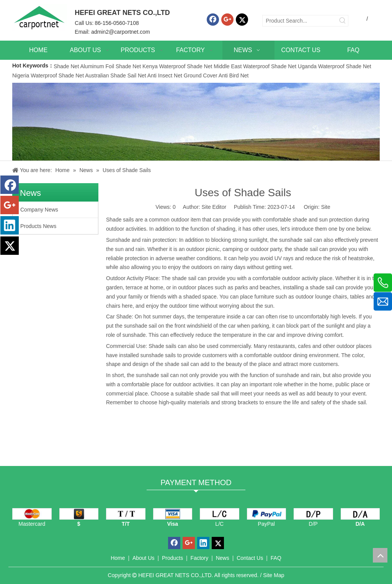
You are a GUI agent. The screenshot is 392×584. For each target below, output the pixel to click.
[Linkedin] (10, 225)
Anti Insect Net (165, 75)
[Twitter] (242, 20)
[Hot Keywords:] (343, 21)
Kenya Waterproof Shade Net (177, 66)
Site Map (274, 575)
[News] (196, 122)
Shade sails (120, 220)
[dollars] (79, 514)
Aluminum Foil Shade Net (111, 66)
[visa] (173, 514)
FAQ (276, 558)
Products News (38, 226)
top (380, 555)
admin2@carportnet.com (121, 32)
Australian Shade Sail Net (116, 75)
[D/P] (313, 514)
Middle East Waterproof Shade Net (255, 66)
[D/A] (360, 514)
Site (326, 207)
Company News (39, 210)
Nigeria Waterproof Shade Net (48, 75)
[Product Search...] (300, 21)
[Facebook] (213, 20)
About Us (144, 558)
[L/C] (220, 514)
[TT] (126, 514)
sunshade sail (152, 375)
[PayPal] (267, 514)
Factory (200, 558)
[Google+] (227, 20)
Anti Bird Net (234, 75)
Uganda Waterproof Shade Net (335, 66)
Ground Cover (201, 75)
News (223, 558)
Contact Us (250, 558)
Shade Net (67, 66)
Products (172, 558)
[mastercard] (32, 514)
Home (118, 558)
